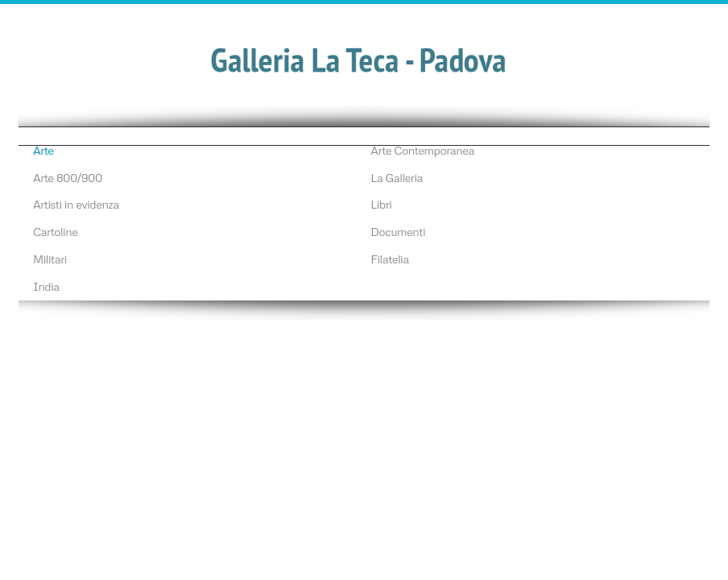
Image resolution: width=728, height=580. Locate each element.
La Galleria (397, 177)
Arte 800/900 (68, 177)
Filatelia (389, 259)
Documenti (398, 231)
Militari (50, 259)
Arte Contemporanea (422, 150)
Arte (43, 150)
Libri (381, 204)
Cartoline (56, 231)
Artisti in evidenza (76, 204)
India (46, 286)
